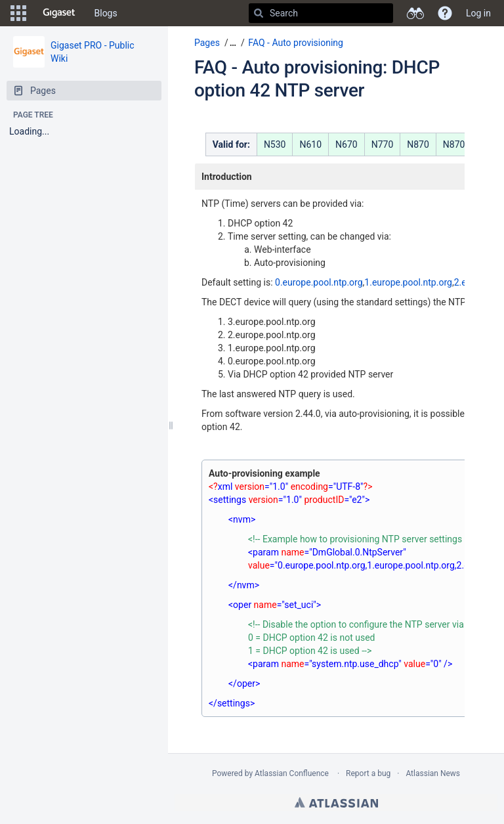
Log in (478, 13)
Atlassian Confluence (292, 773)
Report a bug (368, 773)
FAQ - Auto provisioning (296, 43)
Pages (207, 43)
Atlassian (336, 802)
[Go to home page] (59, 13)
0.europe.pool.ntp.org (319, 282)
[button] (18, 13)
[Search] (259, 13)
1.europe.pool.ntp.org (408, 282)
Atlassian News (433, 773)
